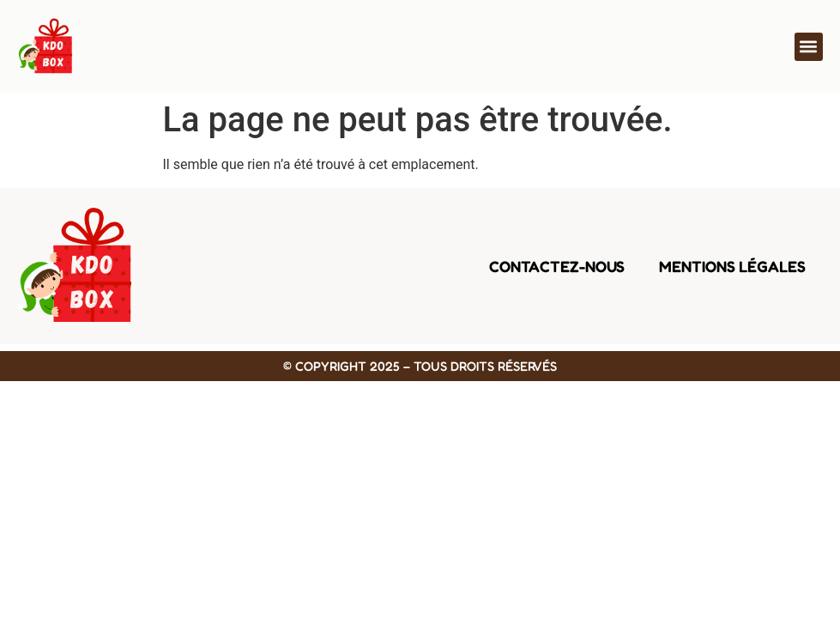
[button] (809, 47)
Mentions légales (732, 266)
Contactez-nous (557, 266)
